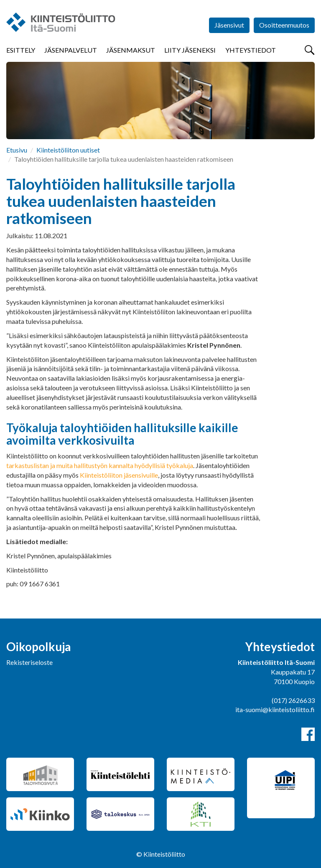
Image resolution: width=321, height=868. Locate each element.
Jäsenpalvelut (71, 50)
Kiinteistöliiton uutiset (68, 150)
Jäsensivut (229, 25)
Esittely (21, 50)
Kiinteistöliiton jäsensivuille (119, 475)
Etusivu (17, 150)
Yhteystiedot (251, 50)
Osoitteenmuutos (284, 25)
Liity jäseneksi (190, 50)
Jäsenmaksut (131, 50)
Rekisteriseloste (29, 662)
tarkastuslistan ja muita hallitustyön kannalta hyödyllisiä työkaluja (100, 465)
